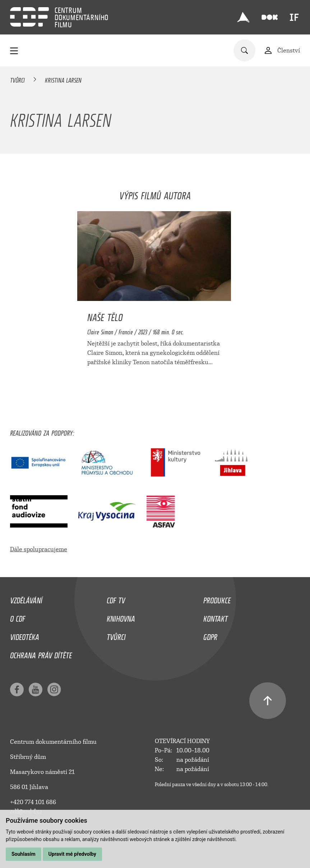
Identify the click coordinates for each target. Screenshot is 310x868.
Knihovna (121, 617)
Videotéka (25, 635)
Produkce (217, 599)
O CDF (18, 617)
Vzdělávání (26, 599)
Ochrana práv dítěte (41, 654)
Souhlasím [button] (24, 854)
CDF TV (116, 599)
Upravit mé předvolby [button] (72, 854)
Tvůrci (17, 79)
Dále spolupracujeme (39, 549)
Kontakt (216, 617)
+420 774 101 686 (33, 802)
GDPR (210, 635)
